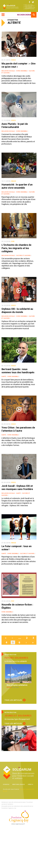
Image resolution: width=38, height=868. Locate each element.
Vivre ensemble (22, 71)
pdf (13, 601)
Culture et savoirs (23, 255)
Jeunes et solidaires (18, 716)
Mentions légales (19, 784)
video (13, 60)
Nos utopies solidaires (17, 685)
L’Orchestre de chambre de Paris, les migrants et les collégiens (16, 248)
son (13, 241)
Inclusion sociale (8, 71)
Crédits (31, 784)
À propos (6, 784)
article (9, 687)
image (14, 181)
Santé (4, 377)
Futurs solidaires (16, 658)
